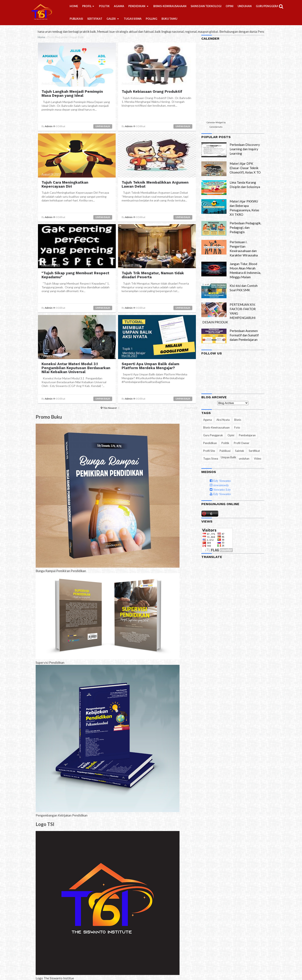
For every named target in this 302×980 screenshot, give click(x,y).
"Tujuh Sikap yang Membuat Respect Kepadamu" (75, 275)
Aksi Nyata (223, 420)
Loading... (221, 81)
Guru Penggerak (213, 435)
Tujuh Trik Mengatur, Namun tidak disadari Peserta (152, 275)
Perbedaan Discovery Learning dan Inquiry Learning (245, 149)
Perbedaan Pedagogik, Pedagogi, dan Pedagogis (245, 227)
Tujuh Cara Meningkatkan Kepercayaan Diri (65, 184)
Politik (225, 443)
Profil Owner (242, 443)
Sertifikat (254, 451)
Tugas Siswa (211, 459)
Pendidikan (210, 443)
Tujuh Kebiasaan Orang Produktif (152, 92)
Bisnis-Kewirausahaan (216, 427)
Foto (237, 427)
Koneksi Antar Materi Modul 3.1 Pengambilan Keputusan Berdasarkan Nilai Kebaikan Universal (76, 368)
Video (258, 459)
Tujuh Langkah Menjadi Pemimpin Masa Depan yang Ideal (72, 94)
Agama (208, 420)
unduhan (244, 459)
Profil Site (209, 451)
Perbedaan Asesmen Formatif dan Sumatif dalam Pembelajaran (244, 335)
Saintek (240, 451)
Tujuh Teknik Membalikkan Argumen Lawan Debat (155, 184)
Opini (231, 435)
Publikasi (225, 451)
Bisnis (238, 420)
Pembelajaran (247, 435)
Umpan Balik (103, 126)
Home (41, 37)
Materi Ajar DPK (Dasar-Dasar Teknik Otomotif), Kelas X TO (245, 168)
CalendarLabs (216, 127)
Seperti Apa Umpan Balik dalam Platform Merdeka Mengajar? (150, 366)
